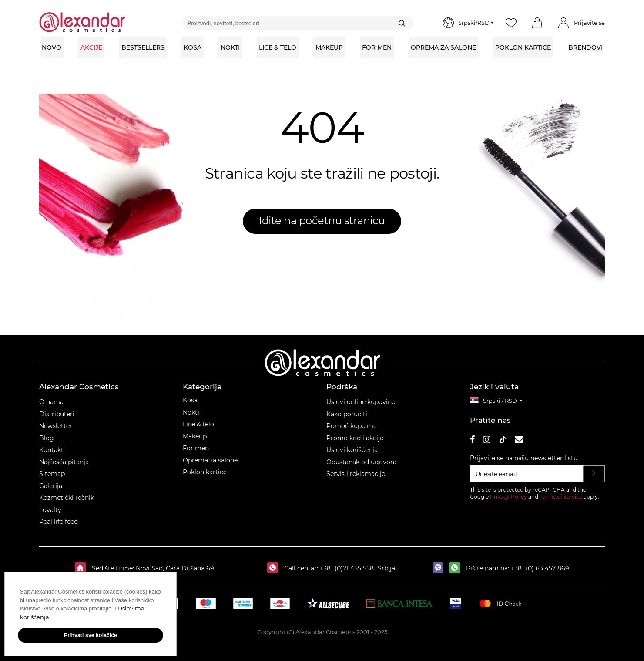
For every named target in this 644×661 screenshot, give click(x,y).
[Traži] (402, 23)
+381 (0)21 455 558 (346, 568)
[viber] (440, 568)
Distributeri (57, 414)
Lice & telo (198, 424)
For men (196, 448)
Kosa (190, 400)
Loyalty (50, 510)
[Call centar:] (275, 568)
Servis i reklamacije (356, 474)
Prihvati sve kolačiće (87, 636)
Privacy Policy (508, 497)
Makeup (195, 436)
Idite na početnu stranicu (322, 221)
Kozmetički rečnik (67, 498)
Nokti (191, 412)
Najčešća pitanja (64, 462)
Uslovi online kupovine (361, 402)
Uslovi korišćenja (352, 450)
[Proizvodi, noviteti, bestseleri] (298, 23)
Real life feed (59, 522)
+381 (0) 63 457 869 (540, 568)
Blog (47, 438)
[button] (537, 23)
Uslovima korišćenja (49, 617)
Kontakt (51, 450)
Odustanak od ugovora (361, 462)
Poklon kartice (205, 472)
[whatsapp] (457, 568)
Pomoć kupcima (352, 426)
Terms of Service (561, 497)
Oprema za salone (210, 460)
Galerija (51, 486)
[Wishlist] (511, 23)
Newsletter (56, 426)
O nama (51, 402)
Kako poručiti (347, 414)
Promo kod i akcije (355, 438)
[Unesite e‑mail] (527, 474)
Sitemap (52, 474)
